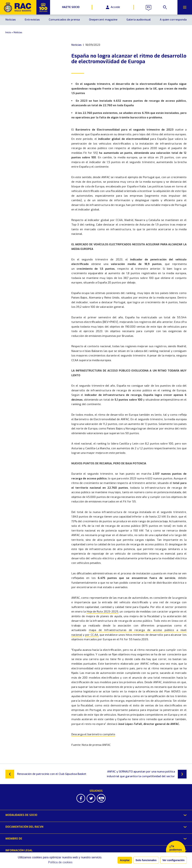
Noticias (11, 20)
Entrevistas (32, 20)
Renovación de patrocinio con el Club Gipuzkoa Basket (46, 774)
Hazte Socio (71, 7)
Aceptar (125, 860)
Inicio (8, 32)
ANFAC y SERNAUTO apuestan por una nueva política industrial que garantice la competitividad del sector (147, 774)
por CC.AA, (92, 635)
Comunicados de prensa (64, 20)
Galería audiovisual (139, 20)
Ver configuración (173, 860)
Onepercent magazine (103, 20)
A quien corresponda (173, 20)
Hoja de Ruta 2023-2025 (102, 612)
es (149, 7)
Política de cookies (60, 862)
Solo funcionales (146, 860)
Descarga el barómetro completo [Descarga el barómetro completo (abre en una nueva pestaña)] (93, 734)
